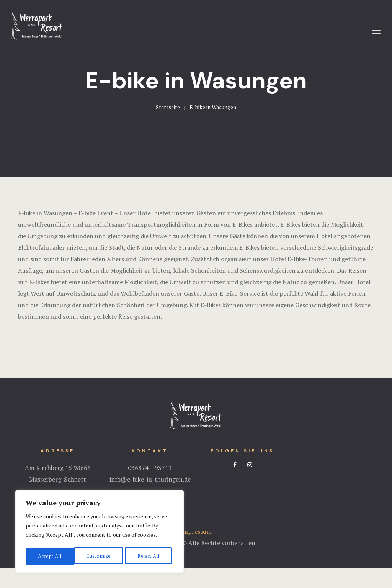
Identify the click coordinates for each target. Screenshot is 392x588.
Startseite (168, 127)
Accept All (149, 556)
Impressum (196, 552)
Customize (50, 556)
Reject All (100, 556)
